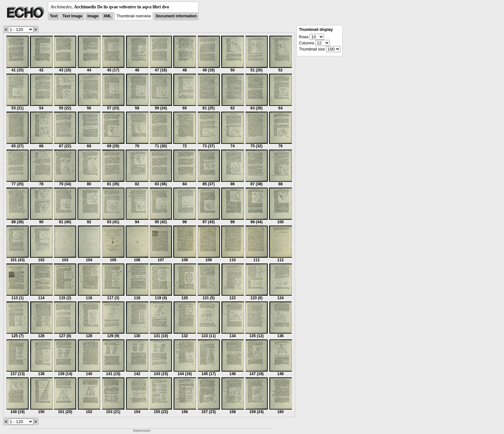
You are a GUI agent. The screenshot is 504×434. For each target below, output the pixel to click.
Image (93, 16)
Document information (176, 16)
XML (108, 16)
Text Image (72, 16)
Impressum (142, 431)
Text (54, 16)
